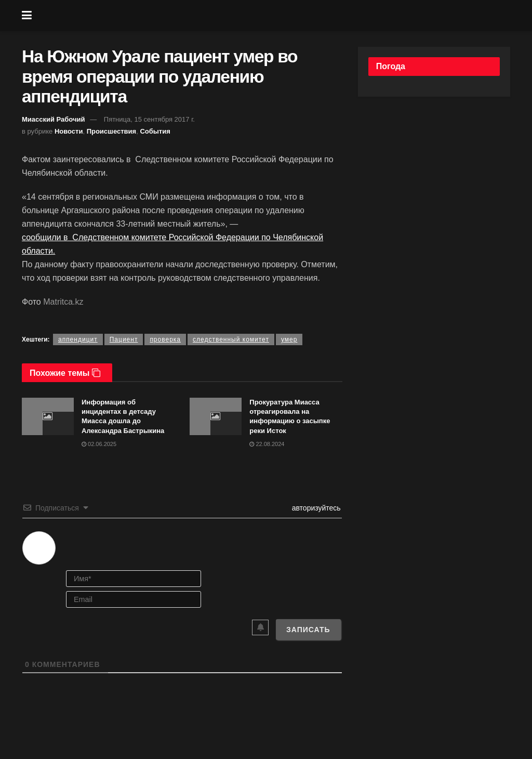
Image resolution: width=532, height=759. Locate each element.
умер (289, 339)
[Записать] (308, 630)
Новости (69, 131)
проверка (165, 339)
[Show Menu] (27, 16)
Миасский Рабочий (54, 119)
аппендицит (78, 339)
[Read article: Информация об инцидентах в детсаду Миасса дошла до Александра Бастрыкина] (48, 416)
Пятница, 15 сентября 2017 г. (149, 119)
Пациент (124, 339)
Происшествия (112, 131)
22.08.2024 (267, 444)
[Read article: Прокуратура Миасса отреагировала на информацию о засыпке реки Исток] (216, 416)
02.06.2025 (99, 444)
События (155, 131)
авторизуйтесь (315, 508)
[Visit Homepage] (274, 16)
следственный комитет (231, 339)
